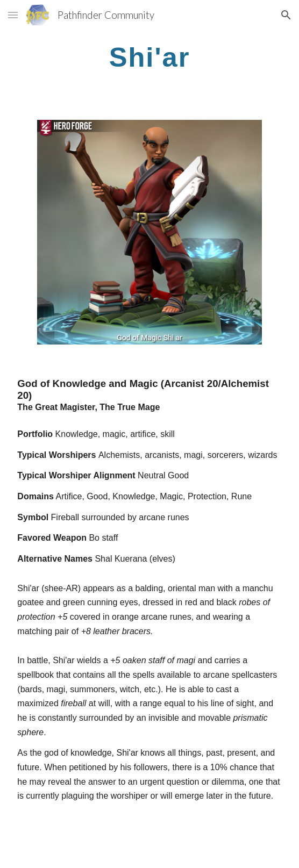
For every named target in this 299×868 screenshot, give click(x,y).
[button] (13, 15)
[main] (149, 57)
